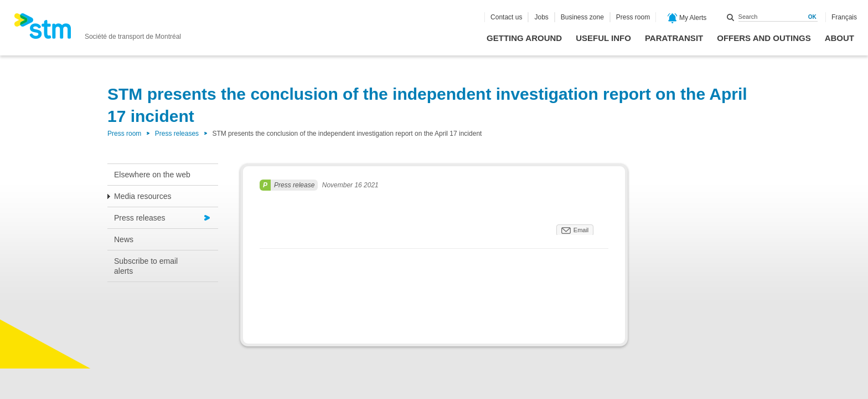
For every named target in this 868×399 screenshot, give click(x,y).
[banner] (97, 29)
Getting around (524, 38)
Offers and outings (764, 38)
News (124, 239)
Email (581, 230)
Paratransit (674, 38)
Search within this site (731, 17)
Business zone (582, 17)
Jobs (541, 17)
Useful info (603, 38)
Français (844, 17)
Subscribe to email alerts (146, 266)
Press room (633, 17)
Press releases (177, 134)
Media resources (143, 196)
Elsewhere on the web (152, 175)
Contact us (506, 17)
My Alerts (687, 18)
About (839, 38)
